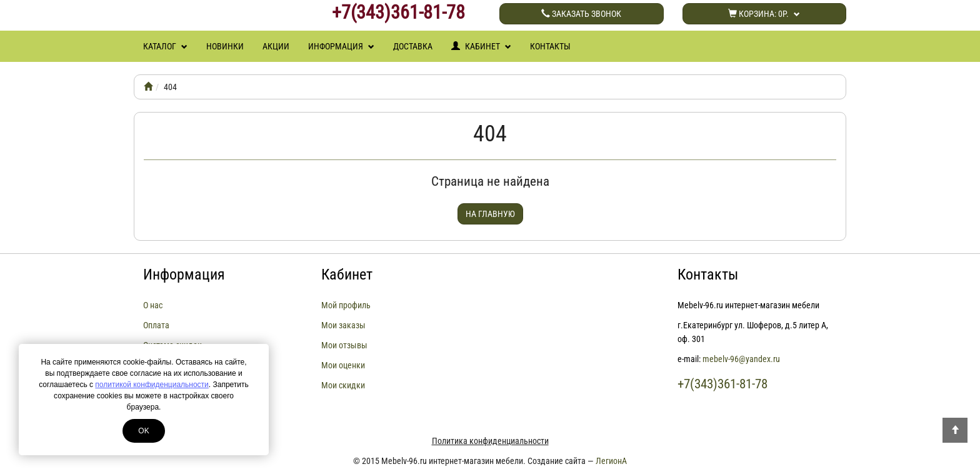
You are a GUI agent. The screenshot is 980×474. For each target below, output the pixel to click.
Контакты (550, 46)
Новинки (225, 46)
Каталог (165, 46)
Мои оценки (343, 365)
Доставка (413, 46)
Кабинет (481, 46)
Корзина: (764, 14)
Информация (341, 46)
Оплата (156, 325)
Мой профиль (346, 305)
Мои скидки (343, 385)
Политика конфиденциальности (490, 441)
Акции (276, 46)
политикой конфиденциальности (152, 385)
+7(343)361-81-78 (398, 13)
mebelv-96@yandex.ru (741, 359)
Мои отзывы (344, 345)
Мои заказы (343, 325)
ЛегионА (611, 461)
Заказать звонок (581, 14)
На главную (490, 214)
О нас (153, 305)
